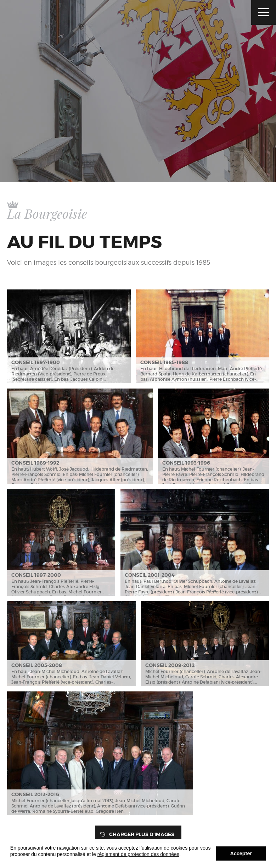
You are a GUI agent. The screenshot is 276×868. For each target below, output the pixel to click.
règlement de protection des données (138, 854)
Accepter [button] (241, 853)
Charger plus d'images (142, 834)
